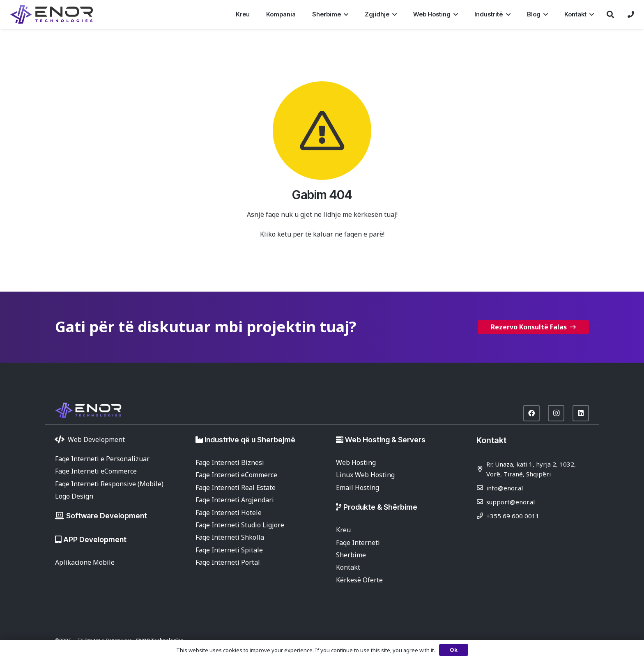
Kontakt (348, 567)
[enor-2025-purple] (52, 14)
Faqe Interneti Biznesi (230, 462)
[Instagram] (556, 413)
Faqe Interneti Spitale (229, 550)
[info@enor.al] (481, 488)
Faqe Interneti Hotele (229, 513)
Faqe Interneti (358, 543)
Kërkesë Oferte (359, 580)
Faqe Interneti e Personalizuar (102, 459)
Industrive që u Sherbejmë (250, 440)
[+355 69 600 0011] (481, 516)
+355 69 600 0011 (513, 516)
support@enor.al (511, 502)
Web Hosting (356, 462)
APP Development (95, 539)
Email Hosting (358, 488)
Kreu (343, 530)
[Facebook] (531, 413)
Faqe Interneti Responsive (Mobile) (109, 484)
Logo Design (74, 496)
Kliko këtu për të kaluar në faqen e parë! (322, 234)
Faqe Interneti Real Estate (236, 488)
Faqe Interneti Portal (228, 562)
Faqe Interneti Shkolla (230, 537)
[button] (345, 14)
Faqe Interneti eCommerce (96, 471)
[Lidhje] (631, 14)
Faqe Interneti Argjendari (235, 500)
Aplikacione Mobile (85, 562)
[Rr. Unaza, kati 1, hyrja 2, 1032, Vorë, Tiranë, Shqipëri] (481, 469)
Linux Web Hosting (365, 475)
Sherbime (351, 555)
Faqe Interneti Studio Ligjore (240, 525)
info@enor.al (505, 488)
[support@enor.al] (481, 502)
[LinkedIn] (581, 413)
